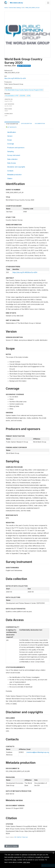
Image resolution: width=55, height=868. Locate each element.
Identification (12, 132)
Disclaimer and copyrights (16, 167)
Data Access (12, 163)
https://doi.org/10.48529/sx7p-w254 (15, 78)
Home (6, 8)
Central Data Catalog (15, 8)
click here (26, 862)
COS (23, 8)
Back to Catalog (12, 846)
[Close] (53, 853)
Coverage (11, 144)
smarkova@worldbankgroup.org (38, 752)
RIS (15, 837)
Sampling (10, 151)
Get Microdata (24, 66)
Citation (10, 178)
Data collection (12, 159)
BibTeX (19, 837)
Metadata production (14, 175)
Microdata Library (16, 3)
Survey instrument (14, 155)
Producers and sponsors (16, 148)
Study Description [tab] (12, 124)
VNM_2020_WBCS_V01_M (32, 8)
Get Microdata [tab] (11, 127)
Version (10, 136)
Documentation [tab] (40, 124)
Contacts (10, 171)
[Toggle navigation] (48, 3)
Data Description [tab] (26, 124)
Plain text (25, 837)
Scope (9, 140)
